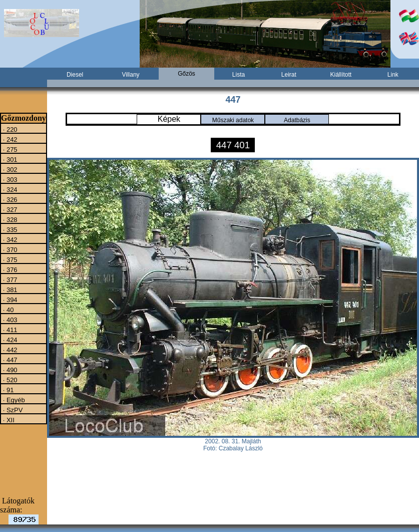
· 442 (9, 350)
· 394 (9, 300)
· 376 (9, 270)
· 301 (9, 159)
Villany (130, 75)
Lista (239, 75)
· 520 (9, 380)
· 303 (9, 179)
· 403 (9, 320)
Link (393, 75)
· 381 (9, 290)
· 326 (9, 199)
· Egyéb (13, 400)
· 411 (9, 330)
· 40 (7, 310)
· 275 (9, 149)
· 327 (9, 209)
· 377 (9, 280)
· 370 (9, 249)
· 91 (7, 390)
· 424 (9, 340)
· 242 (9, 139)
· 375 (9, 259)
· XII (8, 420)
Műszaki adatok (233, 120)
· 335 (9, 229)
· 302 (9, 169)
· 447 (9, 360)
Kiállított (341, 75)
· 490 (9, 370)
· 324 (9, 189)
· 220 (9, 129)
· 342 (9, 239)
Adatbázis (297, 120)
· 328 (9, 219)
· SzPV (12, 410)
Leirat (289, 75)
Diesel (75, 75)
